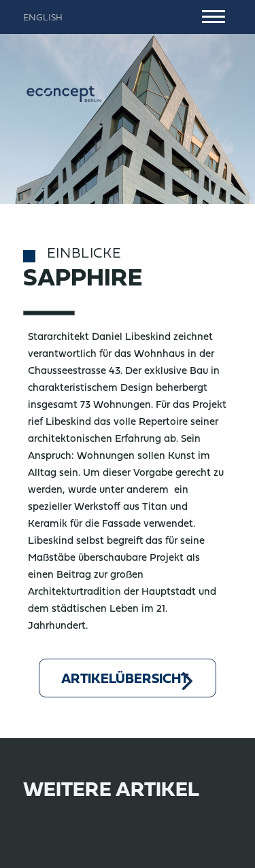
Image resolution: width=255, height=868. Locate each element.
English (43, 18)
